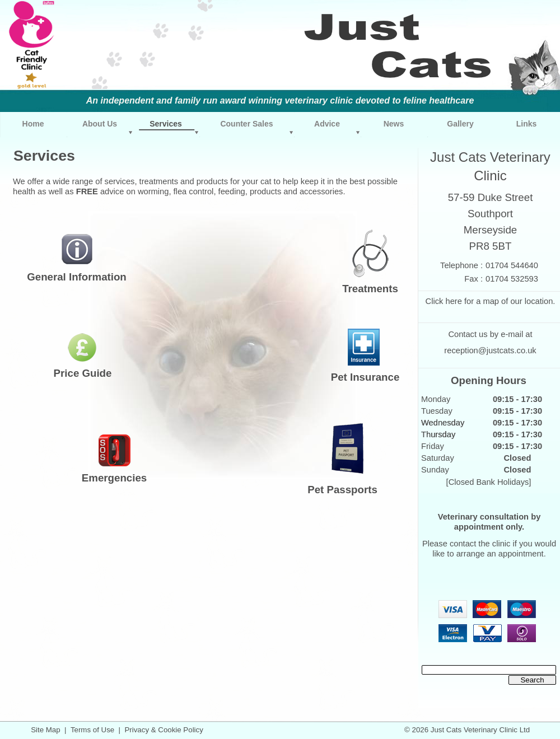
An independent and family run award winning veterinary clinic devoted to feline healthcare (280, 100)
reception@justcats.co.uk (490, 350)
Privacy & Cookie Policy (164, 730)
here (453, 301)
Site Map (45, 730)
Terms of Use (92, 730)
